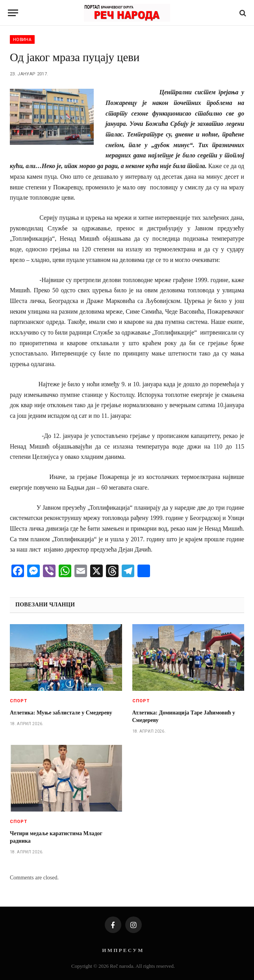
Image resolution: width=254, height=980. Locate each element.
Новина (22, 39)
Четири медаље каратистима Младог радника (56, 837)
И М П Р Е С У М (122, 950)
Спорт (19, 701)
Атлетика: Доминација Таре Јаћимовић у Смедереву (184, 716)
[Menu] (13, 13)
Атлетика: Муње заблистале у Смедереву (61, 713)
